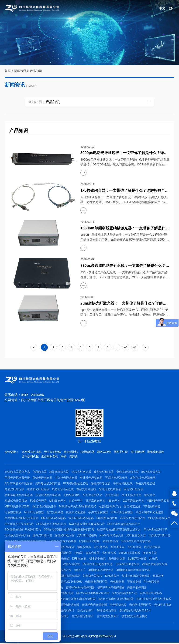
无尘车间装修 (53, 452)
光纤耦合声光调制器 (94, 606)
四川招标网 (138, 452)
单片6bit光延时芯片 (156, 530)
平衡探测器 (134, 583)
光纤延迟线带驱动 (110, 490)
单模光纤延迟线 (145, 484)
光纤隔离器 (68, 548)
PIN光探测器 (152, 583)
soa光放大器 (111, 542)
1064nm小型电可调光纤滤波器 (77, 600)
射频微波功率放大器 (101, 571)
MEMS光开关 (58, 501)
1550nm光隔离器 (130, 553)
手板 (64, 457)
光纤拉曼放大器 (136, 536)
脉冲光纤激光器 (151, 472)
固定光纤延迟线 (134, 490)
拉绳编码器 (88, 452)
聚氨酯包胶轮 (156, 452)
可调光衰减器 (152, 507)
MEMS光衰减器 (34, 513)
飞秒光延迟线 (72, 495)
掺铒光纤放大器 (42, 536)
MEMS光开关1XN (158, 501)
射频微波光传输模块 (68, 577)
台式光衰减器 (55, 513)
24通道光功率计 (107, 612)
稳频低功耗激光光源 (155, 565)
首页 (8, 71)
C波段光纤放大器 (160, 536)
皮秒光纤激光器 (104, 472)
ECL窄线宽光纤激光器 (19, 484)
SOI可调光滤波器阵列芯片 (124, 524)
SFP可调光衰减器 (122, 513)
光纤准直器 (118, 548)
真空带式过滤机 (32, 452)
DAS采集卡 (112, 577)
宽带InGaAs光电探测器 (80, 588)
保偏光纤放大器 (65, 536)
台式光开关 (76, 501)
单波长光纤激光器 (91, 478)
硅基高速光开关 (96, 501)
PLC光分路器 (153, 548)
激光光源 (64, 559)
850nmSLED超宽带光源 (98, 565)
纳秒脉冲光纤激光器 (143, 478)
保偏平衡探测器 (137, 588)
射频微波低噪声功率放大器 (133, 571)
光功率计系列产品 (141, 606)
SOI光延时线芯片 (159, 519)
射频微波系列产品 (61, 571)
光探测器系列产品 (96, 583)
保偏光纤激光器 (42, 478)
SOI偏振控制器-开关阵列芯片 (23, 530)
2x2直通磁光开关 (134, 501)
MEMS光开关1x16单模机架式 (78, 507)
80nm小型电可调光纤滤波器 (116, 600)
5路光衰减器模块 (107, 519)
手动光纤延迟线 (123, 484)
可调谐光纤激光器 (117, 478)
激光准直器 (150, 553)
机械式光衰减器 (76, 513)
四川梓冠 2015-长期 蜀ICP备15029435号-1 (89, 638)
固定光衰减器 (132, 507)
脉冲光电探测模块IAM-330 (93, 594)
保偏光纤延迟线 (101, 484)
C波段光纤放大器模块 (63, 542)
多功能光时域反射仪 (134, 617)
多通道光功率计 (65, 612)
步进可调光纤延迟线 (48, 495)
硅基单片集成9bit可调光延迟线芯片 (119, 530)
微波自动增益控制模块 (136, 577)
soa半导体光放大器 (112, 536)
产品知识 (36, 71)
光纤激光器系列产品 (17, 472)
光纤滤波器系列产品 (125, 594)
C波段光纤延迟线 (63, 490)
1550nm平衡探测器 (61, 594)
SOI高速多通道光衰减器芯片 (87, 524)
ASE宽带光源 (98, 559)
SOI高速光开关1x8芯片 (19, 524)
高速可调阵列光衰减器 (150, 513)
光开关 (74, 457)
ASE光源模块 (72, 565)
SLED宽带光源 (138, 559)
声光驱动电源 (118, 606)
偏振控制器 (84, 548)
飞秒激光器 (40, 472)
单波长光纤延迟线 (38, 490)
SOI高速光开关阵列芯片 (51, 524)
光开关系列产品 (93, 495)
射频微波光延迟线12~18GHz (65, 583)
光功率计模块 (163, 606)
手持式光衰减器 (98, 513)
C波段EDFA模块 (90, 542)
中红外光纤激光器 (66, 478)
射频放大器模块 (93, 577)
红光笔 (154, 559)
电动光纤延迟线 (14, 490)
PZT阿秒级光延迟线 (76, 484)
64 (135, 347)
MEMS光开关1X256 (17, 507)
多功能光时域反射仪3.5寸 (136, 612)
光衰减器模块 (13, 513)
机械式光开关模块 (16, 501)
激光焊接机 (71, 452)
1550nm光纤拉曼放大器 (136, 542)
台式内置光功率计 (108, 617)
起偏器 (79, 553)
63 (126, 347)
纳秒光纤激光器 (82, 472)
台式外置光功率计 (83, 617)
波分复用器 (101, 548)
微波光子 (80, 571)
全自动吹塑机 (50, 457)
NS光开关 (114, 501)
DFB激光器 (79, 559)
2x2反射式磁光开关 (44, 507)
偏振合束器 (93, 553)
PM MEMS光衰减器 (53, 519)
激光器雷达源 (117, 559)
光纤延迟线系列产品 (48, 484)
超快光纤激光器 (59, 472)
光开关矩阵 (112, 495)
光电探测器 (117, 583)
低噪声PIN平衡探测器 (111, 588)
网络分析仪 (104, 452)
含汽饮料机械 (30, 457)
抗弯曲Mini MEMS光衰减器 (22, 519)
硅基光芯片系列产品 (133, 519)
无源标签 (159, 577)
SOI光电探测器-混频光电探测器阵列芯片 (69, 530)
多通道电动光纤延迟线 (19, 495)
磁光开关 (150, 495)
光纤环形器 (110, 553)
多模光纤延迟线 (86, 490)
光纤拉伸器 (135, 548)
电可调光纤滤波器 (151, 594)
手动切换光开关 (132, 495)
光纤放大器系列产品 (17, 536)
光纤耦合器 (65, 553)
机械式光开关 (38, 501)
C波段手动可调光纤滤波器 (63, 606)
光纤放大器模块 (87, 536)
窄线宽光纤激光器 (128, 472)
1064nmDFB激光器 (128, 565)
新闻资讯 (20, 71)
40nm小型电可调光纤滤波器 (154, 600)
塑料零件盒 (121, 452)
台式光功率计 (86, 612)
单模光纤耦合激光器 (17, 478)
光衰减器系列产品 (110, 507)
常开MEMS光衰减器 (81, 519)
